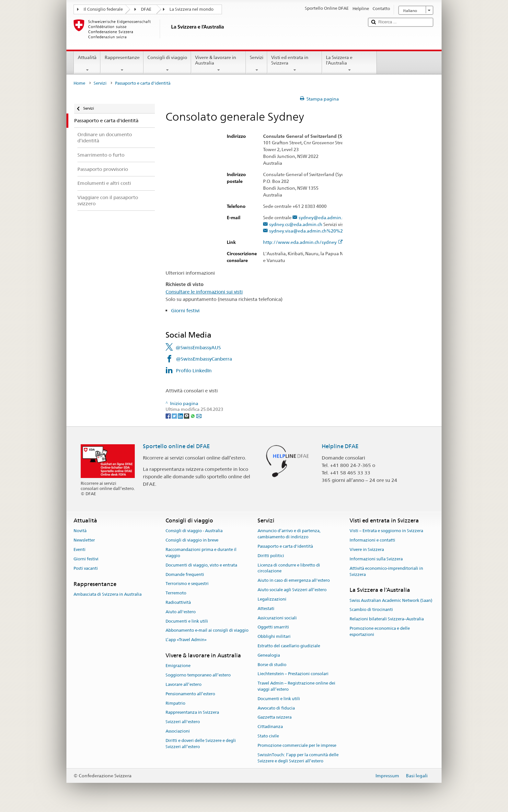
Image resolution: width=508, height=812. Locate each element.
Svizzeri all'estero (183, 722)
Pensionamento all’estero (190, 694)
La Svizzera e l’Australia (349, 64)
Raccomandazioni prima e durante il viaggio (201, 553)
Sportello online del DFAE (176, 446)
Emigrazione (178, 666)
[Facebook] (169, 415)
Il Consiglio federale (103, 9)
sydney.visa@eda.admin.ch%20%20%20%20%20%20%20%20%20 (340, 231)
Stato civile (268, 736)
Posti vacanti (86, 568)
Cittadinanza (270, 727)
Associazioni (178, 731)
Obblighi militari (274, 636)
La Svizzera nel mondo (191, 9)
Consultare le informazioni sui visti (204, 292)
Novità (80, 531)
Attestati (266, 609)
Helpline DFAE (340, 446)
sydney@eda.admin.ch (323, 218)
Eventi (80, 549)
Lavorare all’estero (184, 684)
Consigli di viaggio (167, 64)
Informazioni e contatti (372, 540)
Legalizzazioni (272, 599)
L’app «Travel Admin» (186, 640)
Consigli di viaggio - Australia (194, 531)
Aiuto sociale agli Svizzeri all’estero (292, 590)
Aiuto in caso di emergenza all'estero (294, 581)
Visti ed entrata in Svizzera (295, 64)
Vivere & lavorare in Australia (219, 64)
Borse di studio (272, 665)
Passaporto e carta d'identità (285, 546)
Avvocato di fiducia (276, 708)
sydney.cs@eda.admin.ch (296, 225)
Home (79, 83)
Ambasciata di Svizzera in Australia (108, 594)
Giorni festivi (185, 310)
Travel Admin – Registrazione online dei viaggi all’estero (296, 686)
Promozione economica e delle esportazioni (380, 631)
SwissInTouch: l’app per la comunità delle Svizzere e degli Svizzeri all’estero (298, 758)
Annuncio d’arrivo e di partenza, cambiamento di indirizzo (289, 534)
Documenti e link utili (187, 621)
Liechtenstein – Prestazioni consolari (293, 674)
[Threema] (187, 415)
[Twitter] (175, 415)
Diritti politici (271, 556)
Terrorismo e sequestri (187, 584)
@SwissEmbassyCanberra (204, 359)
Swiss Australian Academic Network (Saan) (391, 600)
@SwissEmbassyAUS (198, 347)
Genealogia (269, 655)
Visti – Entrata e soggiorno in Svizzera (386, 531)
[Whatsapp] (193, 415)
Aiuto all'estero (181, 612)
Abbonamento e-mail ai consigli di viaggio (207, 631)
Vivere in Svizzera (367, 549)
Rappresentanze (122, 64)
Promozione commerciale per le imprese (297, 745)
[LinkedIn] (181, 415)
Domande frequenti (185, 574)
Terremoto (176, 593)
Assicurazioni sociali (277, 618)
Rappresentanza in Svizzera (192, 713)
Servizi (257, 64)
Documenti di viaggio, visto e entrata (201, 565)
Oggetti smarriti (273, 627)
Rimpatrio (175, 703)
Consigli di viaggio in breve (192, 540)
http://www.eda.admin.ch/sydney (303, 242)
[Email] (199, 415)
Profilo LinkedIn (194, 370)
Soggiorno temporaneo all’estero (198, 675)
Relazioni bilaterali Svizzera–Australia (387, 619)
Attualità (87, 64)
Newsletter (84, 540)
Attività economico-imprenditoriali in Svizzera (386, 571)
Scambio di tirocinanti (371, 610)
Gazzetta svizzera (275, 717)
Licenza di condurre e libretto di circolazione (289, 568)
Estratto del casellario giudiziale (289, 646)
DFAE (146, 9)
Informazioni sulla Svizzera (376, 559)
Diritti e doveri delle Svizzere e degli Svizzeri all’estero (201, 744)
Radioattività (178, 602)
